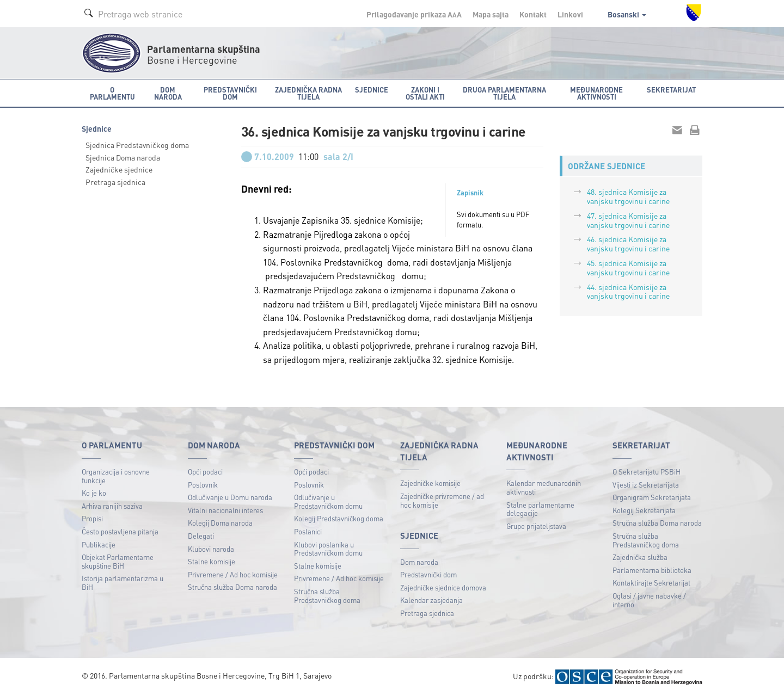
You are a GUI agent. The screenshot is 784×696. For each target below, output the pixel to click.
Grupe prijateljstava (536, 526)
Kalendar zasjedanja (431, 600)
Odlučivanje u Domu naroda (230, 497)
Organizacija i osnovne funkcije (116, 476)
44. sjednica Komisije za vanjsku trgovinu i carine (628, 291)
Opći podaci (205, 472)
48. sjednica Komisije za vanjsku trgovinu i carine (628, 196)
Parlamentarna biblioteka (652, 570)
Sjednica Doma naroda (123, 157)
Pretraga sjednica (115, 182)
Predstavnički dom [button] (230, 93)
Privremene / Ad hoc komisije (233, 574)
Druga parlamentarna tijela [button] (504, 93)
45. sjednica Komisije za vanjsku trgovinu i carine (628, 267)
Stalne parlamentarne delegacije (540, 509)
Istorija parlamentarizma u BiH (122, 583)
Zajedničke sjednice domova (443, 587)
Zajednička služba (640, 557)
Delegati (201, 536)
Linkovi (570, 14)
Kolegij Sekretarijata (644, 510)
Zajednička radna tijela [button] (308, 93)
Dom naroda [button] (168, 93)
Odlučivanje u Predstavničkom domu (328, 501)
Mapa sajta (491, 14)
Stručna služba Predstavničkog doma (327, 596)
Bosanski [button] (627, 14)
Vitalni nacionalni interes (225, 510)
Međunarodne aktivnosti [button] (596, 93)
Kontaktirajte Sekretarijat (651, 583)
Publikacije (99, 544)
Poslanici (308, 531)
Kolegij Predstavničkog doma (339, 518)
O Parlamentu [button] (112, 93)
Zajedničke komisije (430, 483)
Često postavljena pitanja (120, 531)
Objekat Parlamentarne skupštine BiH (118, 561)
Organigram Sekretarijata (652, 497)
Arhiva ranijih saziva (112, 506)
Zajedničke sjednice (119, 169)
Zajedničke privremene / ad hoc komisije (442, 500)
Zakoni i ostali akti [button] (425, 93)
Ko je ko (94, 493)
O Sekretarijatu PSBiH (647, 472)
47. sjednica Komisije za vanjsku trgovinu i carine (628, 220)
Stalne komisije (212, 561)
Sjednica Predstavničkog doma (137, 145)
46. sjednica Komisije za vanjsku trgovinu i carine (628, 244)
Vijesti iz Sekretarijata (646, 485)
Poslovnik (203, 485)
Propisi (92, 518)
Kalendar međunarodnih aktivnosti (544, 487)
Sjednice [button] (372, 90)
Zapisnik (470, 193)
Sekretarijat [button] (671, 90)
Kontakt (533, 14)
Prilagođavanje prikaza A (414, 14)
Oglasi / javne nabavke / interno (649, 600)
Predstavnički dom (428, 574)
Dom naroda (419, 562)
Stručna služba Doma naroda (232, 587)
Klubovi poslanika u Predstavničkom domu (328, 549)
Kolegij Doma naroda (220, 523)
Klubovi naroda (211, 549)
